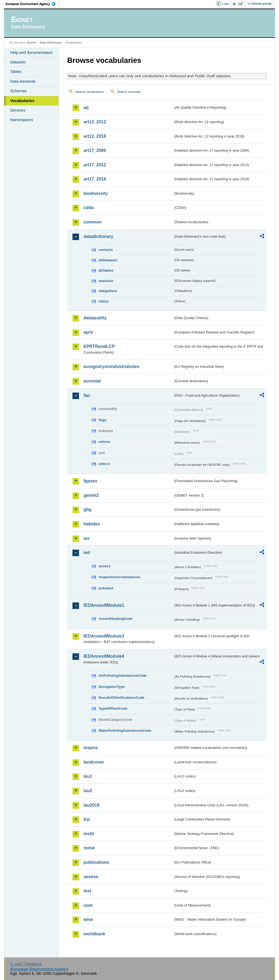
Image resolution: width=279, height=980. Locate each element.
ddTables (106, 270)
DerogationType (111, 687)
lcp (87, 819)
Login (225, 4)
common (93, 222)
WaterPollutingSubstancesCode (125, 731)
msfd (89, 834)
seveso (91, 877)
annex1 (104, 566)
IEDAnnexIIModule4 (104, 656)
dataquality (95, 318)
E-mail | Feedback (26, 964)
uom (88, 905)
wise (88, 919)
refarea (104, 442)
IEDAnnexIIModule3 (104, 636)
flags (102, 420)
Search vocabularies (89, 92)
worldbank (94, 934)
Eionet (32, 42)
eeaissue (106, 281)
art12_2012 (95, 122)
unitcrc (104, 464)
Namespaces (22, 120)
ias (86, 538)
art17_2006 (95, 150)
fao (87, 395)
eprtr (88, 332)
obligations (108, 291)
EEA (32, 4)
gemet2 (91, 495)
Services (18, 110)
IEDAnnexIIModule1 (104, 605)
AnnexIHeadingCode (115, 619)
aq (86, 107)
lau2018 (91, 805)
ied (87, 552)
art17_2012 (95, 165)
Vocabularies (22, 101)
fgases (90, 481)
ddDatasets (108, 260)
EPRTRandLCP (99, 346)
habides (92, 524)
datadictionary (98, 236)
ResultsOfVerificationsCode (121, 698)
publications (96, 862)
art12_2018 (95, 136)
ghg (87, 509)
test (87, 891)
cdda (88, 208)
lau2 (88, 791)
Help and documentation (31, 53)
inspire (90, 748)
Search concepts (129, 92)
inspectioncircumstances (119, 577)
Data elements (23, 81)
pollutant (106, 588)
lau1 (88, 776)
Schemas (18, 91)
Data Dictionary (51, 42)
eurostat (92, 381)
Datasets (18, 62)
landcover (94, 762)
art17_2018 (95, 179)
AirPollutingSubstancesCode (122, 676)
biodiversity (96, 193)
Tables (16, 72)
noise (89, 848)
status (104, 301)
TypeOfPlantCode (113, 708)
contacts (106, 250)
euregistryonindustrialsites (111, 367)
